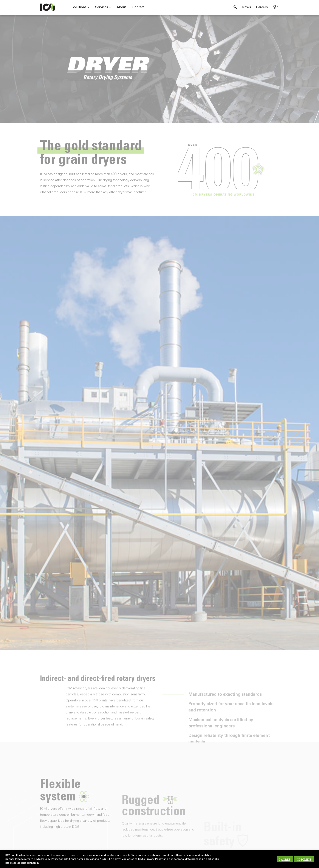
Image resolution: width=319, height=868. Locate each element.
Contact (138, 7)
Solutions (80, 7)
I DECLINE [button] (304, 860)
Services (103, 7)
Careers (262, 7)
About (122, 7)
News (247, 7)
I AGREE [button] (285, 860)
